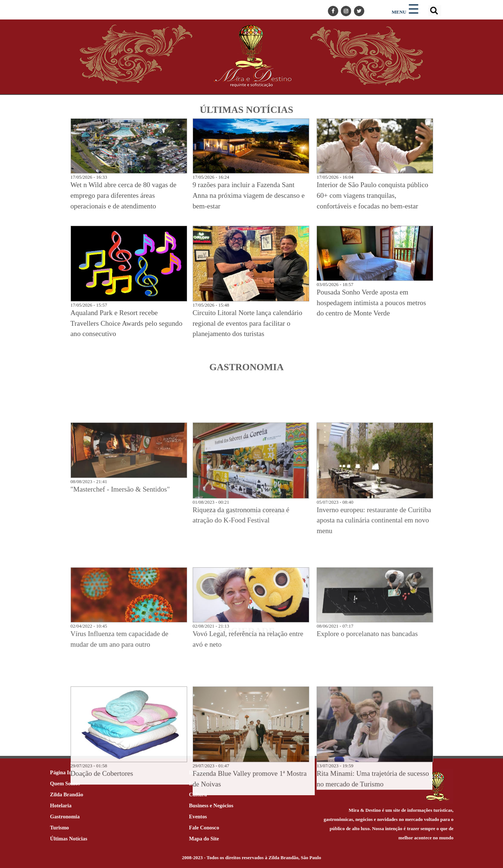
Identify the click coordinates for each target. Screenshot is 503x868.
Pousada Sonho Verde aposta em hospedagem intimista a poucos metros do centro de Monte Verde (371, 303)
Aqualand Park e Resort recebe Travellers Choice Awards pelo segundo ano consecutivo (126, 323)
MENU (399, 12)
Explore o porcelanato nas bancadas (367, 770)
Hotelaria (61, 806)
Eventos (198, 817)
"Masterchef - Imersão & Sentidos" (120, 626)
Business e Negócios (211, 806)
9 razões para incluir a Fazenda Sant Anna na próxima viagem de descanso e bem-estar (249, 195)
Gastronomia (65, 817)
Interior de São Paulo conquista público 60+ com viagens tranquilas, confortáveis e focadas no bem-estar (372, 195)
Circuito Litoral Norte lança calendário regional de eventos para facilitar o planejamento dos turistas (247, 323)
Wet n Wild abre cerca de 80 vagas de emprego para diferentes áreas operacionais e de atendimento (124, 195)
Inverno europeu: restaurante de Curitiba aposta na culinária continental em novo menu (374, 657)
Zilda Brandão (67, 794)
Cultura (198, 794)
